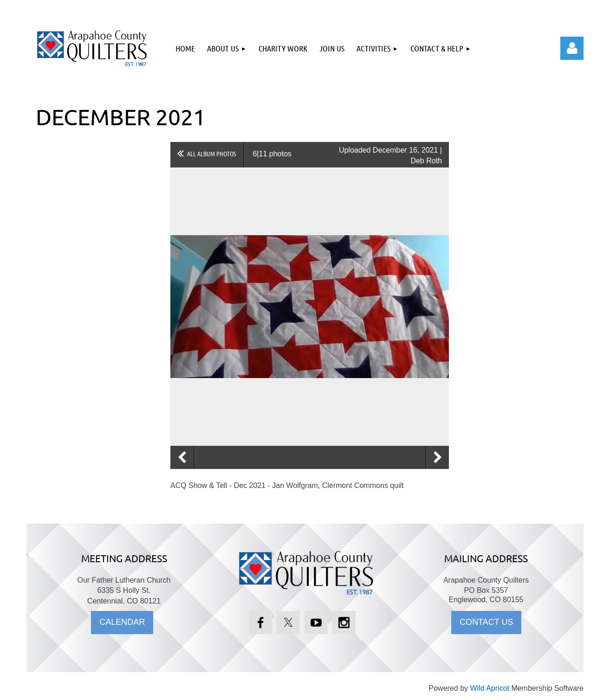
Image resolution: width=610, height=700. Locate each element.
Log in (572, 48)
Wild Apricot (489, 688)
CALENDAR (122, 622)
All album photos (212, 154)
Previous (182, 457)
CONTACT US (486, 622)
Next (437, 457)
